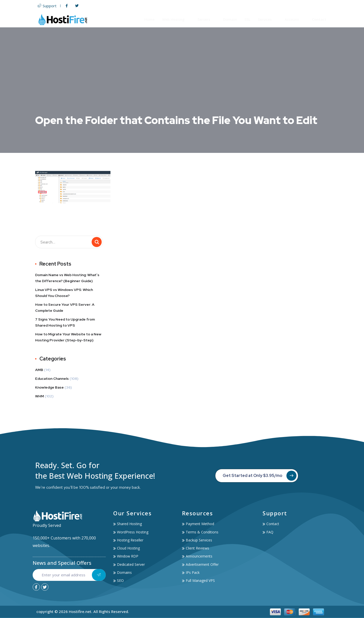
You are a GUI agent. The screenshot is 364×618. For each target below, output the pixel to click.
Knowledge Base (49, 387)
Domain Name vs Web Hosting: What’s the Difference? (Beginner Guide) (67, 278)
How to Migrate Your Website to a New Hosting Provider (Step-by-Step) (68, 337)
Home (149, 19)
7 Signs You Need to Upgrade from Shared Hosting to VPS (65, 322)
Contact (319, 19)
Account (295, 19)
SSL (247, 19)
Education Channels (52, 379)
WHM (40, 396)
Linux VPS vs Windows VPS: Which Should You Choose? (64, 293)
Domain (230, 19)
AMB (39, 370)
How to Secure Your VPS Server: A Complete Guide (65, 307)
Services (267, 19)
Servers (207, 19)
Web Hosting (176, 19)
